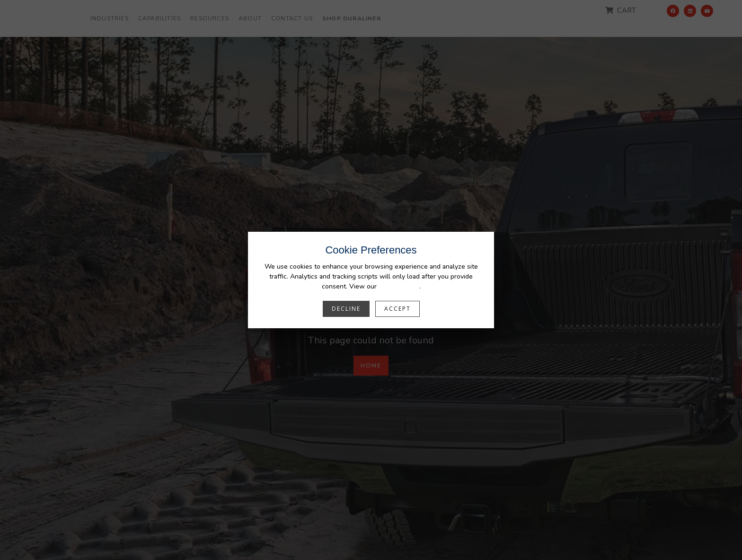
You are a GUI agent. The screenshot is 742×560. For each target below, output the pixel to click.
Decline (346, 309)
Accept (397, 309)
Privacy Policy (399, 286)
